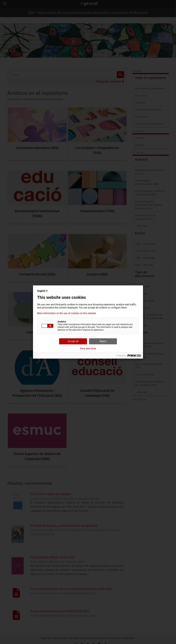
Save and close (88, 348)
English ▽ (42, 291)
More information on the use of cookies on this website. (67, 313)
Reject (103, 341)
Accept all (73, 341)
